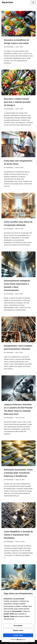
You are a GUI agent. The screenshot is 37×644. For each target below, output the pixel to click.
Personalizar (18, 626)
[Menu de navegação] (33, 2)
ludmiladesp (10, 47)
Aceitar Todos (18, 635)
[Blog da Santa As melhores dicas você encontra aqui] (8, 2)
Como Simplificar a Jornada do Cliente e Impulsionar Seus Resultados (18, 535)
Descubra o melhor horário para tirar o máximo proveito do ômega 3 (17, 102)
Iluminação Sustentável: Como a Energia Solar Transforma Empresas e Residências (18, 473)
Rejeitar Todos (18, 630)
